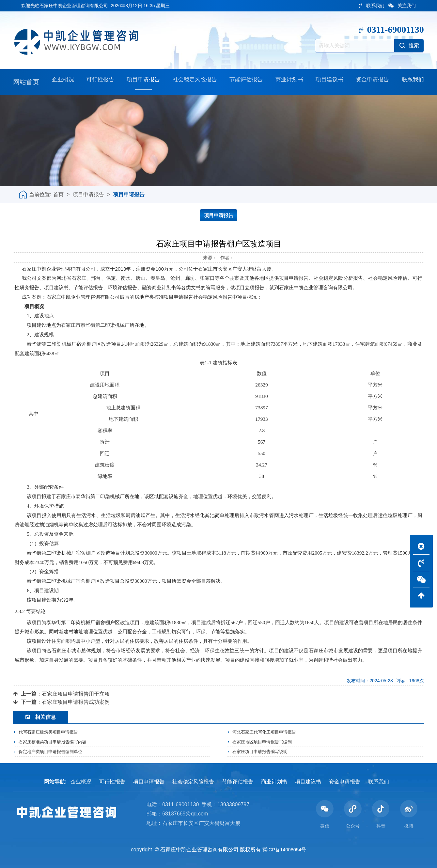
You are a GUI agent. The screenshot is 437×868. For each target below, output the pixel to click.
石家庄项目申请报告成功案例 (76, 702)
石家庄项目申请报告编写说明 (262, 751)
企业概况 (59, 82)
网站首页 (26, 82)
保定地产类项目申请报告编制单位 (53, 751)
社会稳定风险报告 (192, 82)
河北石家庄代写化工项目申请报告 (267, 732)
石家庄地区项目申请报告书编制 (264, 742)
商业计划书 (288, 82)
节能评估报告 (245, 82)
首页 (58, 194)
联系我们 (372, 6)
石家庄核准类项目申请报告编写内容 (55, 742)
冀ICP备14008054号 (284, 850)
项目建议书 (328, 82)
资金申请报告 (371, 82)
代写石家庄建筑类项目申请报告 (51, 732)
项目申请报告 (139, 82)
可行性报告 (96, 82)
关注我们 (402, 6)
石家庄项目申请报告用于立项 (76, 694)
